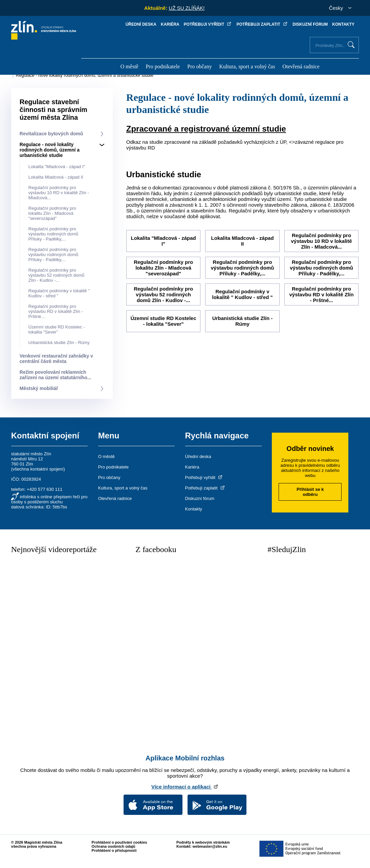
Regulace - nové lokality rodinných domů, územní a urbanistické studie (85, 75)
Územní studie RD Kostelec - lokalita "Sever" (57, 329)
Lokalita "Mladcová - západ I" (57, 167)
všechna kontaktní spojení (38, 469)
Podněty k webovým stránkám (203, 842)
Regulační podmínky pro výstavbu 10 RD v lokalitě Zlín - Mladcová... (59, 193)
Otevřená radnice (301, 66)
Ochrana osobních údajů (114, 846)
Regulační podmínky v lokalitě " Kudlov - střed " (242, 294)
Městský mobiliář (39, 388)
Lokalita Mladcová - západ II (56, 177)
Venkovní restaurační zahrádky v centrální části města (56, 359)
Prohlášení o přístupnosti (114, 850)
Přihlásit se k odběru (310, 492)
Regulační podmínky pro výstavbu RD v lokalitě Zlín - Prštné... (56, 311)
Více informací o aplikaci (185, 787)
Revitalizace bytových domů (51, 134)
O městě (129, 66)
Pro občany (199, 66)
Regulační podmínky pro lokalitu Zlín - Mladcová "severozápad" (52, 213)
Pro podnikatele (163, 66)
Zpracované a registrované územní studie (206, 129)
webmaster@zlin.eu (210, 846)
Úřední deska (141, 24)
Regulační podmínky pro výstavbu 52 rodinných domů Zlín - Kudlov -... (56, 275)
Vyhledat (351, 45)
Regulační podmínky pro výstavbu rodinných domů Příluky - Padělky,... (53, 234)
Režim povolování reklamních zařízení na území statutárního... (56, 375)
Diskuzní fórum (310, 24)
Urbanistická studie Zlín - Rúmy (59, 342)
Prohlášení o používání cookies (119, 842)
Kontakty (343, 24)
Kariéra (170, 24)
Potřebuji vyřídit (208, 24)
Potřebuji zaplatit (262, 24)
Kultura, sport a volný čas (247, 66)
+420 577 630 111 (45, 489)
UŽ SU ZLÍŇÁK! (187, 8)
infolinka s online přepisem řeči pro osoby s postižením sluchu (49, 499)
